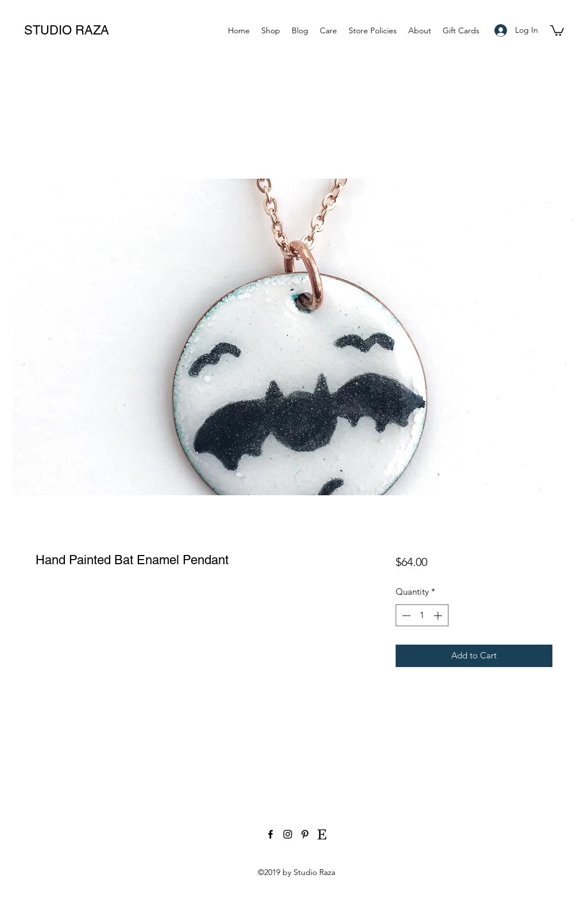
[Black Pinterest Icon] (305, 834)
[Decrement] (405, 616)
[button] (557, 30)
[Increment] (439, 616)
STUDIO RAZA (67, 30)
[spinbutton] (422, 616)
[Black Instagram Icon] (288, 834)
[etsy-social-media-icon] (322, 834)
